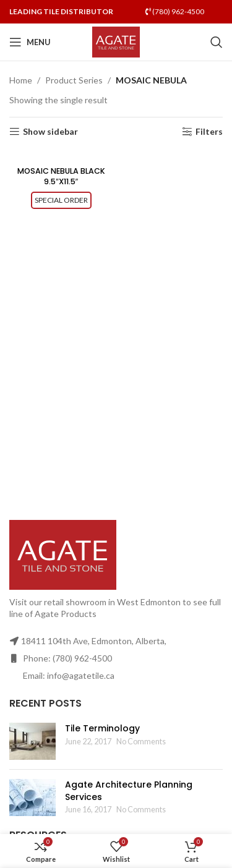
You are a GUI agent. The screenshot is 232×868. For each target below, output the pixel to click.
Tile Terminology (102, 728)
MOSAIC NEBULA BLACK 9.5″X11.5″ (61, 177)
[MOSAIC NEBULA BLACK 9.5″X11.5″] (61, 155)
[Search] (217, 42)
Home (21, 80)
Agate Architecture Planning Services (129, 791)
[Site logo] (116, 41)
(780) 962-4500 (175, 11)
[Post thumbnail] (32, 741)
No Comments (141, 742)
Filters (209, 132)
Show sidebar (50, 132)
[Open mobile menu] (30, 42)
